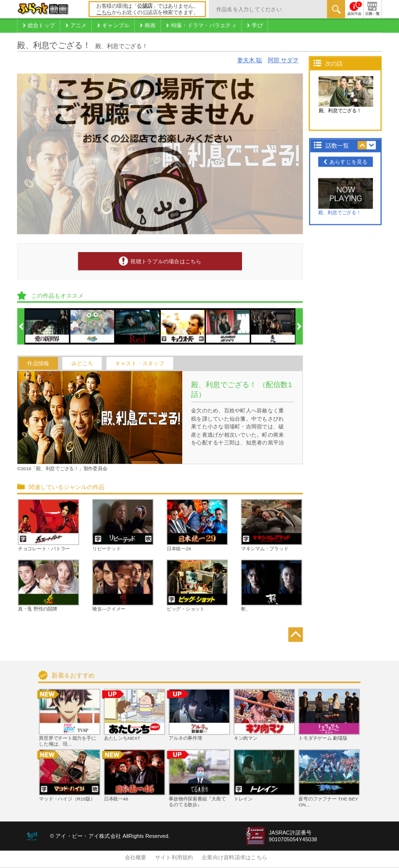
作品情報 (38, 363)
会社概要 (136, 858)
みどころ (82, 363)
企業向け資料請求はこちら (234, 858)
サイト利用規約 (174, 858)
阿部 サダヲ (283, 60)
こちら (104, 13)
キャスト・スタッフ (140, 363)
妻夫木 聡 (250, 60)
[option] (48, 327)
